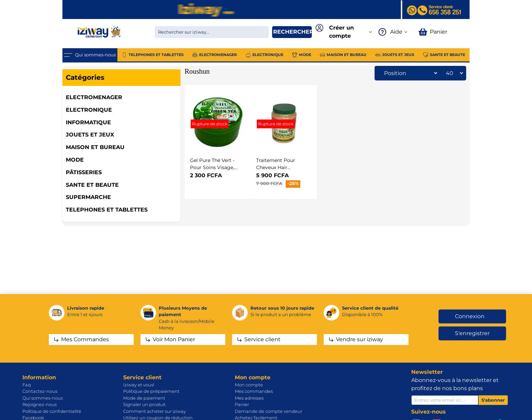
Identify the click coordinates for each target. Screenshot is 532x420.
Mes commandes (254, 391)
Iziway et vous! (139, 385)
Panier (242, 404)
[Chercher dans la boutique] (212, 32)
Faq (27, 385)
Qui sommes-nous (43, 398)
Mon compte (249, 385)
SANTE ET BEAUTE (92, 185)
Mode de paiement (144, 398)
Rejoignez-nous (40, 404)
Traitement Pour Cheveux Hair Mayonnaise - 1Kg (277, 168)
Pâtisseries (84, 172)
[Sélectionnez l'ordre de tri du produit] (409, 73)
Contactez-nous (40, 391)
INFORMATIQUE (88, 122)
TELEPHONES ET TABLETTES (107, 210)
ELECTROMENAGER (94, 97)
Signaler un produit (144, 404)
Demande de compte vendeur (269, 411)
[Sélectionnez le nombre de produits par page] (453, 73)
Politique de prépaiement (151, 391)
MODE (75, 160)
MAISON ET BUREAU (95, 147)
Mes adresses (249, 398)
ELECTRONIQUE (89, 110)
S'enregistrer (472, 333)
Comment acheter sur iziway (155, 411)
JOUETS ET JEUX (90, 135)
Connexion (470, 316)
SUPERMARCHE (88, 197)
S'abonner (493, 400)
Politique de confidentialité (52, 411)
